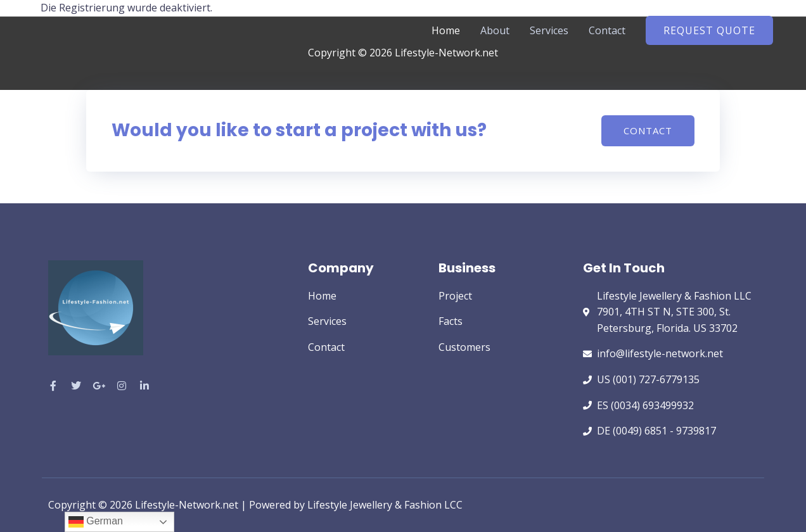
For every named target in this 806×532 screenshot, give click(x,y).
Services (549, 30)
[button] (709, 30)
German (96, 522)
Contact (607, 30)
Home (446, 30)
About (495, 30)
